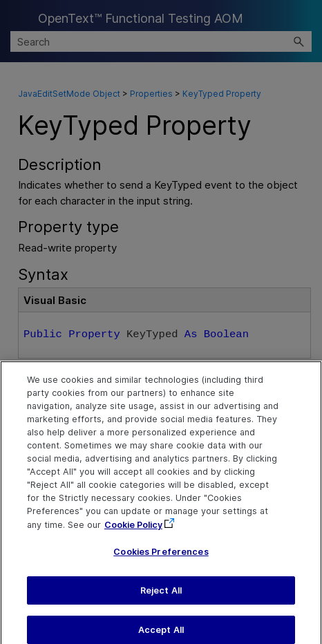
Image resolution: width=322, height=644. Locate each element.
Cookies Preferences (161, 561)
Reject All (161, 599)
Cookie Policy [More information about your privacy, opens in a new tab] (133, 533)
